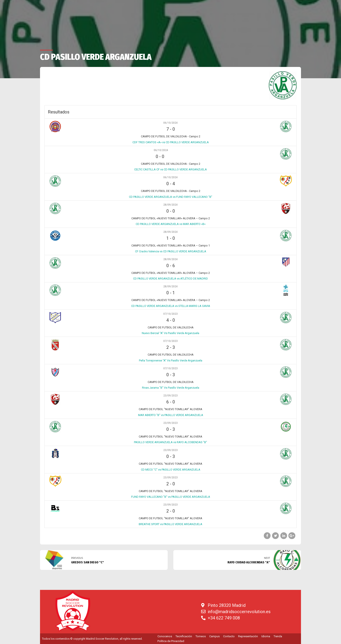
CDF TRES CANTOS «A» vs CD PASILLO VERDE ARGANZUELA (171, 142)
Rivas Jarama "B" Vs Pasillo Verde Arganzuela (171, 388)
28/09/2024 (170, 205)
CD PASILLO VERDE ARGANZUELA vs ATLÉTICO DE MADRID (170, 279)
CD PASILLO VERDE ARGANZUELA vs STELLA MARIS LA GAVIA (171, 306)
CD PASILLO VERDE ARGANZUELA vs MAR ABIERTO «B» (171, 224)
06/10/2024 (170, 123)
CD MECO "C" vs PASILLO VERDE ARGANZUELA (171, 470)
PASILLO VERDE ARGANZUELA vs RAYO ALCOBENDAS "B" (170, 442)
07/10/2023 (170, 314)
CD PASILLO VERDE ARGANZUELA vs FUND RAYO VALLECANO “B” (171, 197)
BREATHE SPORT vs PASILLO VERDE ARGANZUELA (170, 524)
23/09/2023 (170, 396)
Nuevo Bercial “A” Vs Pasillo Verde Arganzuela (170, 333)
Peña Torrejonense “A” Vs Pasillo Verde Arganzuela (171, 360)
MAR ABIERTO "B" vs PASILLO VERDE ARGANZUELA (171, 415)
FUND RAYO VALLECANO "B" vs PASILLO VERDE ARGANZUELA (171, 497)
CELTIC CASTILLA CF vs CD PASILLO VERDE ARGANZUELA (170, 169)
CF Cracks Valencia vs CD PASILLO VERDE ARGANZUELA (171, 251)
